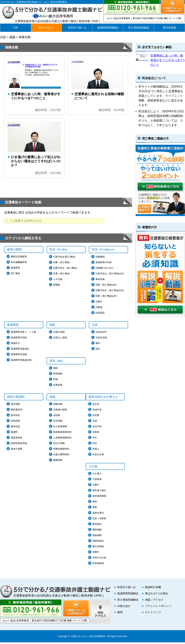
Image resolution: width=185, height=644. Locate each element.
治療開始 (100, 258)
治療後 (99, 309)
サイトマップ (153, 614)
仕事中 (96, 486)
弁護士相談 (59, 334)
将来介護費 (17, 450)
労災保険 (58, 422)
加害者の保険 (60, 411)
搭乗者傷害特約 (61, 450)
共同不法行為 (99, 559)
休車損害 (58, 386)
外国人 (96, 450)
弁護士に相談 (60, 339)
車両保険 (58, 375)
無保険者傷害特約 (62, 434)
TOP (15, 28)
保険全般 (58, 406)
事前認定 (97, 526)
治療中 (99, 303)
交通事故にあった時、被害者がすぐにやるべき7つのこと (167, 60)
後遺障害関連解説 (108, 28)
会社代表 (97, 428)
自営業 (96, 417)
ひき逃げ (97, 475)
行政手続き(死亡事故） (65, 258)
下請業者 (97, 481)
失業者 (96, 434)
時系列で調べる (77, 28)
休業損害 (15, 422)
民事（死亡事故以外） (107, 298)
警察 (95, 509)
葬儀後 (57, 286)
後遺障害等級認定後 (21, 362)
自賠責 (57, 417)
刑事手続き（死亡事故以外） (111, 292)
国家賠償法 (98, 542)
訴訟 (98, 350)
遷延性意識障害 (19, 258)
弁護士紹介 (124, 608)
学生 (95, 439)
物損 (55, 370)
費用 (120, 614)
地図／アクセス (154, 601)
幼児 (95, 445)
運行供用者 (98, 548)
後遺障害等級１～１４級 (23, 334)
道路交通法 (98, 514)
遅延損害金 (17, 439)
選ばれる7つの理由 (156, 595)
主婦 (95, 422)
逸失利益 (15, 428)
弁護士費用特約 (61, 456)
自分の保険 (59, 445)
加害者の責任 (99, 492)
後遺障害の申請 (104, 264)
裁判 (98, 345)
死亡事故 (15, 275)
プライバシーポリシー (158, 608)
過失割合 (15, 417)
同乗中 (96, 554)
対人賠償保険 (60, 428)
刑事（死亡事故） (62, 264)
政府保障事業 (99, 498)
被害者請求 (17, 411)
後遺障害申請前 (19, 339)
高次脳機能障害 (19, 264)
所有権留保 (98, 565)
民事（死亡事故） (62, 275)
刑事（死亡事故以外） (107, 286)
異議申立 (15, 345)
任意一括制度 (99, 520)
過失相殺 (15, 406)
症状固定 (100, 314)
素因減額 (97, 531)
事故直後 (100, 281)
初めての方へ (46, 28)
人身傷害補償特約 (62, 439)
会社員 (96, 406)
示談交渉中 (101, 334)
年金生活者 (98, 456)
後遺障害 (15, 269)
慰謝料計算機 (153, 589)
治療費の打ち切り (105, 270)
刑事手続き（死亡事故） (66, 270)
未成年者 (97, 411)
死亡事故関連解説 (139, 28)
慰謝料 (14, 434)
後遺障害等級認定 (20, 350)
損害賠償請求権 (19, 445)
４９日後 (58, 281)
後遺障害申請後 (19, 356)
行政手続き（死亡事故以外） (111, 275)
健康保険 (58, 462)
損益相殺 (97, 537)
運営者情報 (169, 28)
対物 (55, 381)
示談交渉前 (101, 339)
